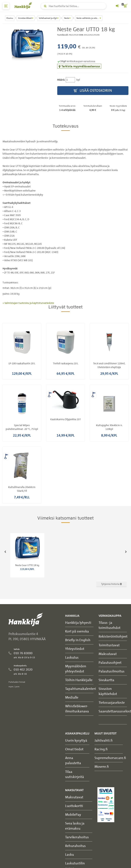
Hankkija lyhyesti (78, 622)
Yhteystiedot (75, 649)
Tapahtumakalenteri (81, 689)
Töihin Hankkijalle (79, 680)
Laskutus (72, 657)
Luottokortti (74, 806)
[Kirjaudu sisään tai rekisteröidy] (117, 6)
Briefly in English (78, 640)
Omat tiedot (74, 749)
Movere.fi (102, 766)
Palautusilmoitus (112, 671)
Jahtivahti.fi (104, 740)
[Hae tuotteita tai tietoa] (74, 6)
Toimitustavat (109, 645)
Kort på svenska (77, 631)
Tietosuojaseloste (112, 702)
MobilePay (73, 814)
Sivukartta (106, 680)
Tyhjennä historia (111, 584)
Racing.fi (101, 749)
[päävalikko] (6, 6)
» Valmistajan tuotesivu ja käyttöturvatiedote (28, 303)
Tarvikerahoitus (77, 837)
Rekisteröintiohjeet (113, 636)
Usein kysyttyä (76, 740)
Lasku (70, 854)
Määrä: (61, 80)
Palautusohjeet (110, 662)
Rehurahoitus (75, 846)
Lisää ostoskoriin (93, 91)
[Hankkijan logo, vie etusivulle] (24, 5)
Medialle (72, 697)
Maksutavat (108, 654)
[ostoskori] (125, 6)
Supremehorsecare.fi (110, 758)
